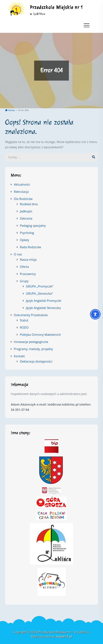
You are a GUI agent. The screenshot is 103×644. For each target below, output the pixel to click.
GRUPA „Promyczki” (40, 286)
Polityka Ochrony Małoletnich (40, 335)
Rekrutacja (21, 192)
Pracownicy (28, 274)
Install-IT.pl (64, 636)
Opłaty (24, 240)
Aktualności (22, 184)
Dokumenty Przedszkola (31, 315)
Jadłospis (26, 211)
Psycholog (27, 233)
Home (10, 110)
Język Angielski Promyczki (44, 301)
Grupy (24, 281)
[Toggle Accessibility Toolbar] (95, 314)
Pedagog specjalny (33, 226)
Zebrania (26, 218)
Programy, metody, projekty (33, 349)
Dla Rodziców (23, 199)
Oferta (24, 267)
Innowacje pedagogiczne (31, 342)
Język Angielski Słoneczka (43, 308)
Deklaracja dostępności (36, 361)
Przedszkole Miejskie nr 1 (56, 7)
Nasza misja (28, 260)
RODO (24, 327)
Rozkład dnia (29, 204)
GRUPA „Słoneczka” (39, 294)
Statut (24, 320)
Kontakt (19, 356)
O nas (18, 254)
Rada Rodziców (30, 247)
